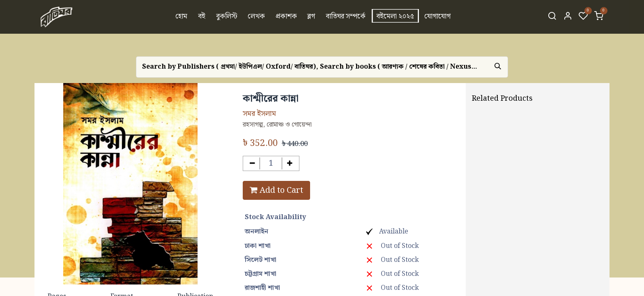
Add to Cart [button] (276, 190)
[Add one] (290, 163)
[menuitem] (182, 17)
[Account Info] (568, 17)
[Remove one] (252, 163)
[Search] (552, 17)
